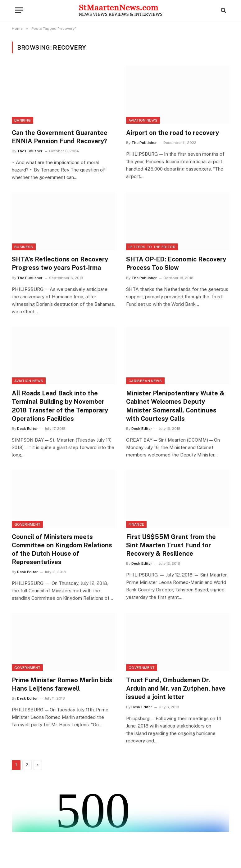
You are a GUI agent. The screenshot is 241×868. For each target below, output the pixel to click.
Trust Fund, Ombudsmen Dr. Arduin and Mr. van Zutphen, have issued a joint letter (176, 688)
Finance (136, 524)
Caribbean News (145, 381)
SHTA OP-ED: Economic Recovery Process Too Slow (176, 263)
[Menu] (19, 10)
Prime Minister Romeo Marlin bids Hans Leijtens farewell (62, 684)
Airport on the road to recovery (173, 133)
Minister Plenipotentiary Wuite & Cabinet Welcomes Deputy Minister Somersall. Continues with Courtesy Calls (175, 406)
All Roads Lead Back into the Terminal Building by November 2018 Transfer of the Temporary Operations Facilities (60, 406)
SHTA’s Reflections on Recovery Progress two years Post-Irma (60, 263)
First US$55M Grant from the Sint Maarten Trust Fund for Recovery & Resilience (171, 545)
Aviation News (143, 120)
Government (27, 524)
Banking (23, 120)
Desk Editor (27, 429)
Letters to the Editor (152, 247)
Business (24, 247)
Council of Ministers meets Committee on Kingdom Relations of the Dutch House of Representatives (62, 550)
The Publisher (30, 151)
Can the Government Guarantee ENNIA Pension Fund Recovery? (60, 137)
